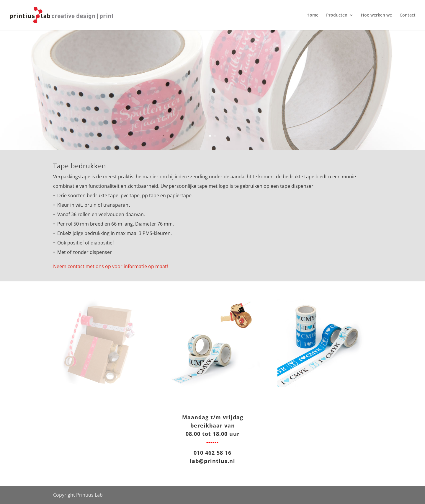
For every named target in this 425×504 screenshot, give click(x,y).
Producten (337, 15)
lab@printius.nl (212, 461)
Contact (408, 15)
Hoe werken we (376, 15)
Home (312, 15)
